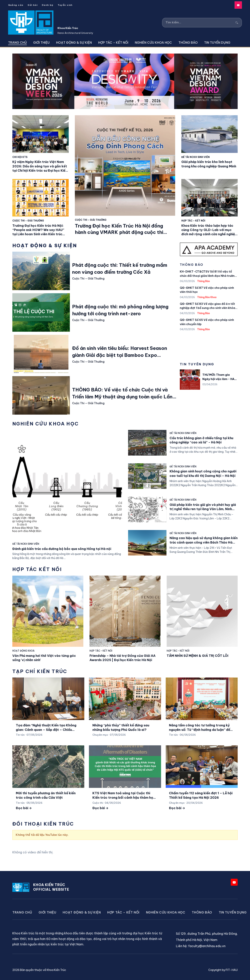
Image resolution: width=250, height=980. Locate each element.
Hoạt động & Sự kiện (74, 43)
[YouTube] (238, 5)
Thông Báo (188, 43)
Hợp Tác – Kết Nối (113, 43)
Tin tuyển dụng (217, 43)
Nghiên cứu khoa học (153, 43)
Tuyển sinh (65, 5)
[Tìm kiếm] (199, 22)
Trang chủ (17, 43)
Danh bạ (48, 5)
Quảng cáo (16, 5)
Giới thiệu (41, 43)
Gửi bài (33, 5)
